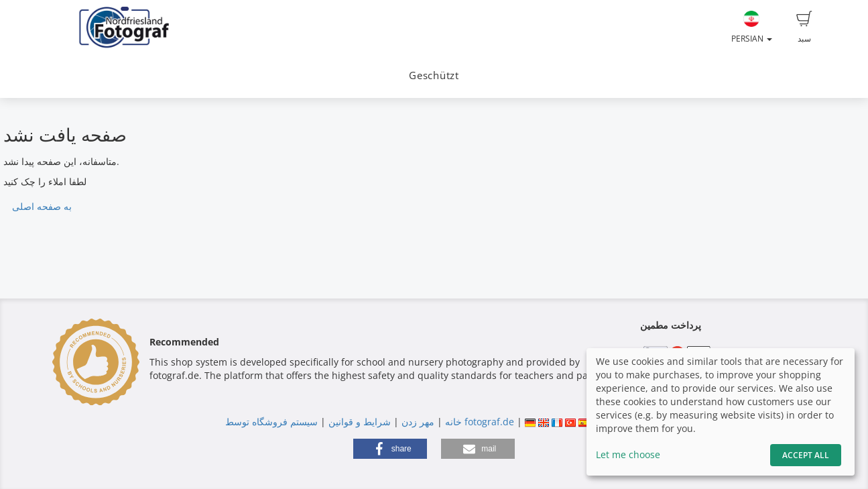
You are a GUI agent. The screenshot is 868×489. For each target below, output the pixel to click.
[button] (390, 449)
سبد (804, 28)
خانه (453, 422)
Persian (752, 28)
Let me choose (628, 454)
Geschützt (434, 75)
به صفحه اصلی (42, 206)
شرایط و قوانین (360, 422)
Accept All (806, 455)
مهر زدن (418, 422)
